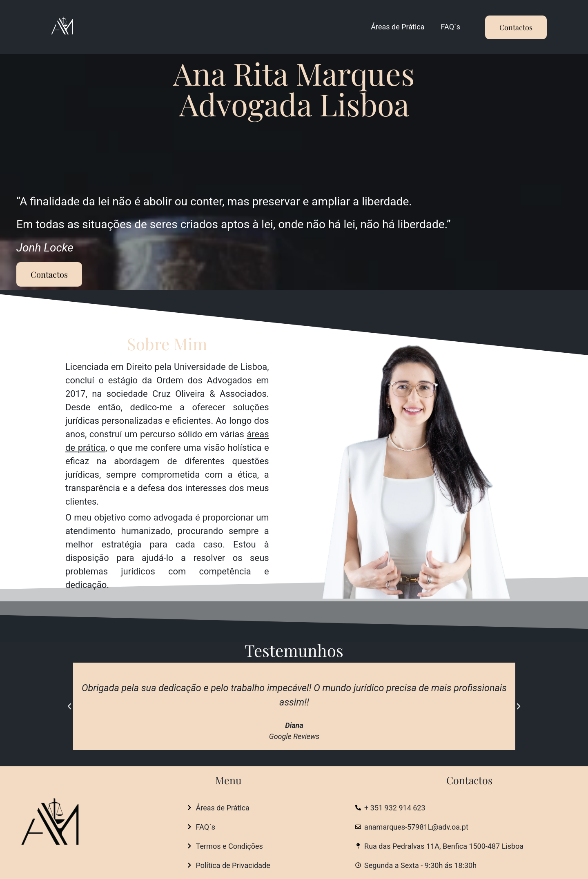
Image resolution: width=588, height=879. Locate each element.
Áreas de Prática (398, 27)
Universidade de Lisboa (220, 367)
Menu (228, 780)
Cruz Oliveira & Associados (209, 394)
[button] (69, 706)
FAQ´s (451, 27)
